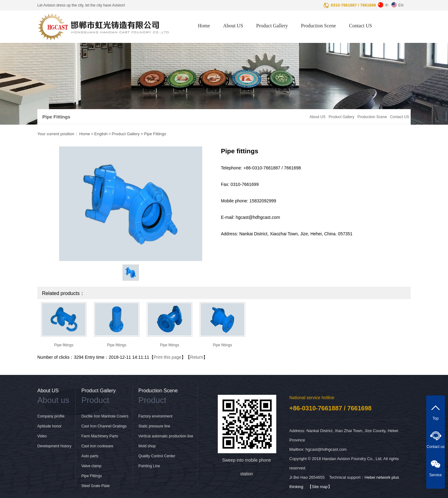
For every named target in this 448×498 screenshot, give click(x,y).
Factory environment (155, 416)
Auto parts (90, 456)
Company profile (51, 416)
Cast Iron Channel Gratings (104, 426)
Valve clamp (91, 466)
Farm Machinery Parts (100, 436)
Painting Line (149, 466)
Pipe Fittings (155, 134)
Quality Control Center (157, 456)
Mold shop (147, 446)
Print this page (168, 357)
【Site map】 (320, 487)
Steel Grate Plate (95, 486)
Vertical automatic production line (166, 436)
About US (233, 26)
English (101, 134)
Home (204, 26)
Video (42, 436)
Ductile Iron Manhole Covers (105, 416)
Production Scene (318, 26)
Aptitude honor (49, 426)
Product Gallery (272, 26)
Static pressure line (154, 426)
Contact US (361, 26)
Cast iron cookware (97, 446)
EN (397, 4)
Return (197, 357)
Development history (54, 446)
